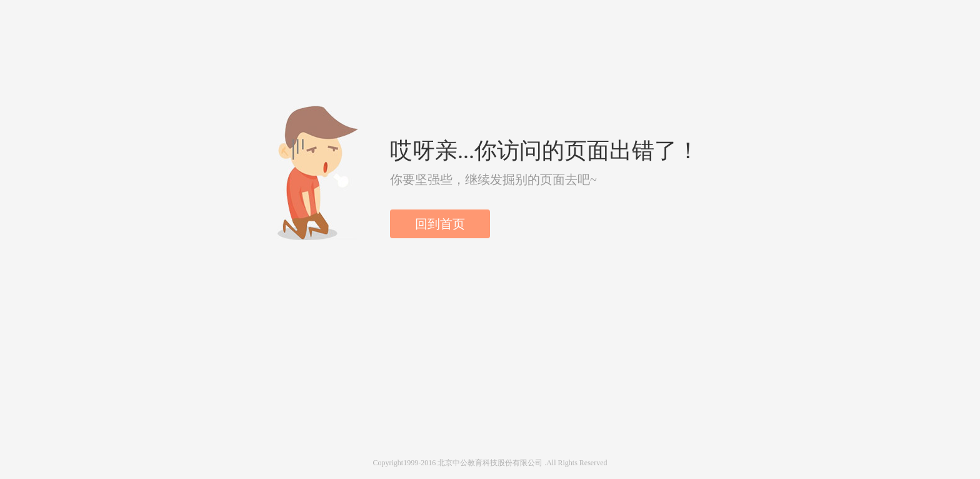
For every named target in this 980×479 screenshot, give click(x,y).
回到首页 (440, 224)
